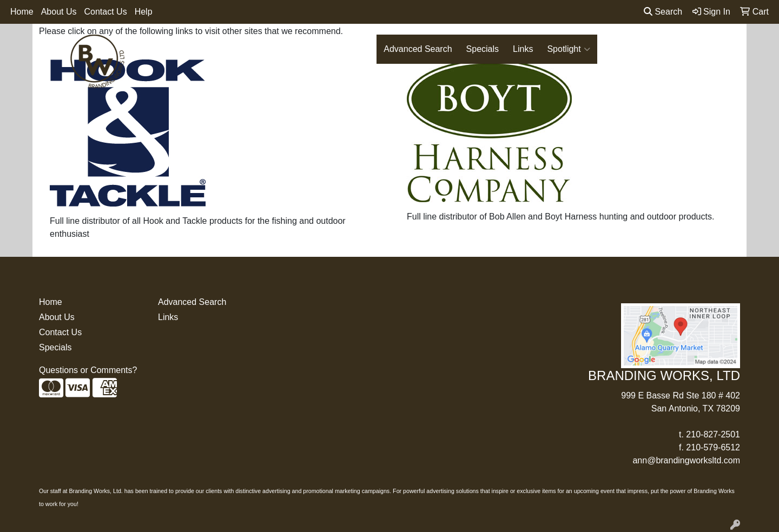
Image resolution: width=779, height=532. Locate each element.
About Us (59, 12)
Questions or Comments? (88, 370)
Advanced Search (418, 49)
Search (663, 12)
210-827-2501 (713, 434)
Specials (483, 49)
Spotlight (568, 49)
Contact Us (106, 12)
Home (22, 12)
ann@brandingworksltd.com (686, 460)
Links (523, 49)
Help (144, 12)
